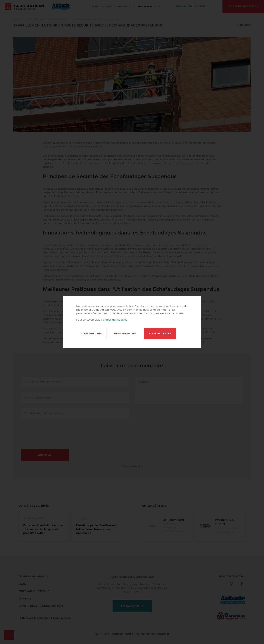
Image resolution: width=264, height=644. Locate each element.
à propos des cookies (114, 320)
